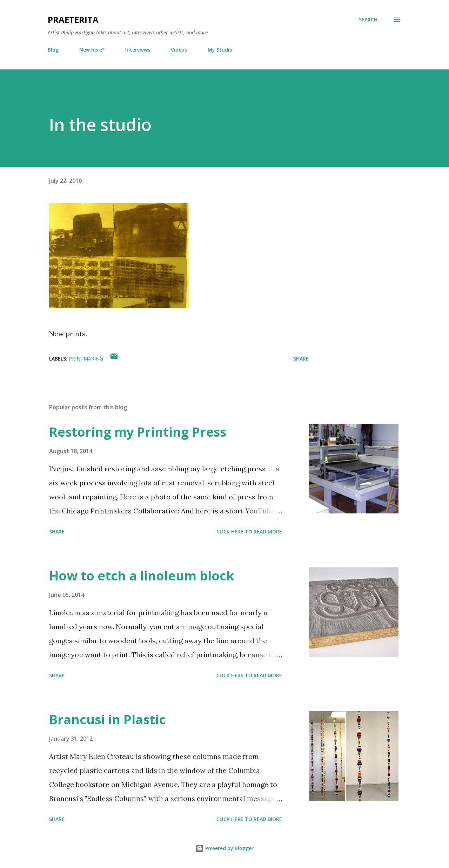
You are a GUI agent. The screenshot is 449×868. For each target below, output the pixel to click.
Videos (179, 50)
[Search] (368, 20)
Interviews (138, 50)
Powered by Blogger (224, 848)
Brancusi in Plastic (107, 719)
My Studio (220, 50)
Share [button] (301, 359)
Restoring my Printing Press (138, 432)
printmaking (86, 359)
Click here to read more (249, 531)
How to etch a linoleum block (142, 576)
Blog (53, 50)
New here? (92, 50)
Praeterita (73, 19)
